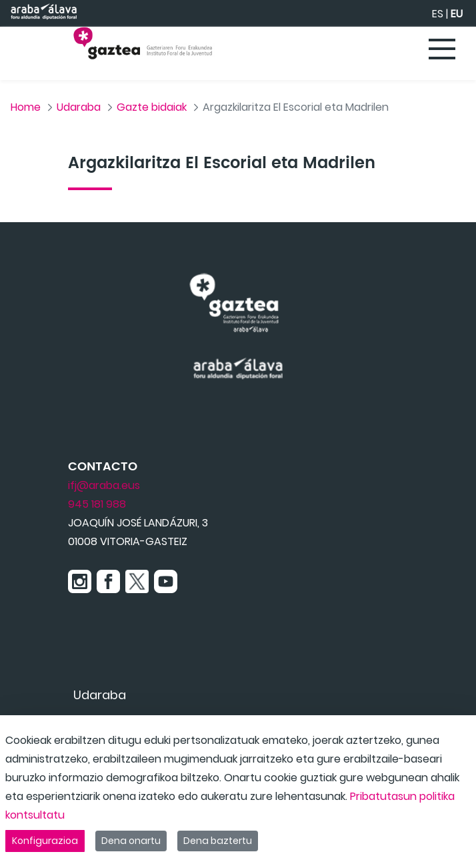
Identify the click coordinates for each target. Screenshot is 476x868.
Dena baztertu (218, 841)
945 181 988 (97, 504)
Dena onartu (131, 841)
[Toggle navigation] (443, 50)
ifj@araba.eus (104, 485)
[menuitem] (100, 695)
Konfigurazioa (45, 841)
